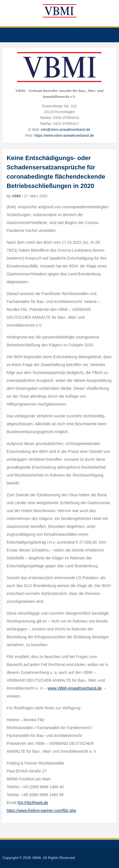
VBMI (16, 196)
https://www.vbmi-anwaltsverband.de (64, 135)
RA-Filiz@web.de (33, 803)
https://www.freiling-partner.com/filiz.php (41, 811)
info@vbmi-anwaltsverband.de (66, 129)
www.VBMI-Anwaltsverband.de (75, 688)
